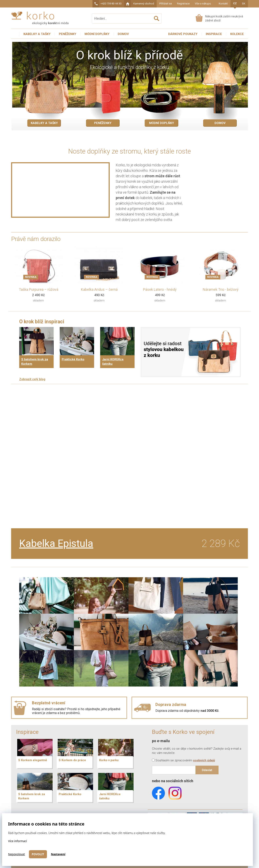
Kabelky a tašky (44, 123)
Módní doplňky (162, 123)
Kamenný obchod (144, 4)
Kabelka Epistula (56, 543)
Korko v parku (109, 760)
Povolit (38, 854)
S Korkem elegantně (33, 760)
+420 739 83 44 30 (111, 4)
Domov (220, 123)
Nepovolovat (16, 854)
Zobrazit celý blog (32, 379)
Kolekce (237, 34)
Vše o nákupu (203, 4)
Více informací (18, 841)
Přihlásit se (166, 4)
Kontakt (223, 4)
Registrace (183, 4)
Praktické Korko (73, 359)
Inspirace (214, 34)
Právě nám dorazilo (36, 239)
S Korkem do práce (72, 760)
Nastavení (58, 854)
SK (244, 4)
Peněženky (103, 123)
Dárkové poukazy (183, 34)
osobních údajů (204, 760)
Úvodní (15, 34)
